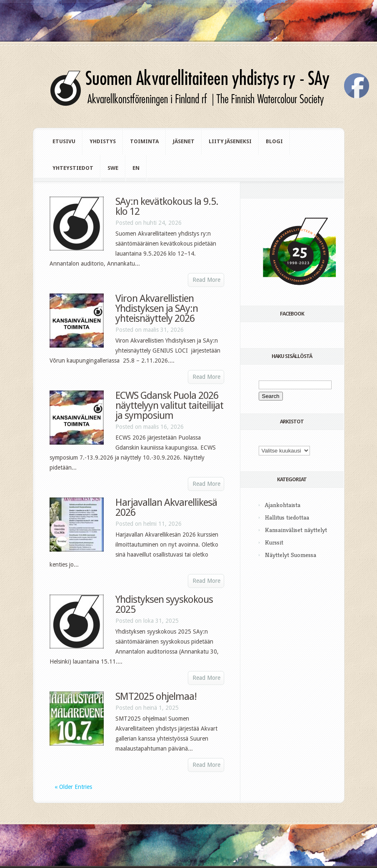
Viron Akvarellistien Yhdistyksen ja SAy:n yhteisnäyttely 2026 (157, 308)
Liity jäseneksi (230, 141)
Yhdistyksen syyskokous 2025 (164, 604)
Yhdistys (103, 141)
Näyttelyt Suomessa (291, 555)
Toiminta (144, 141)
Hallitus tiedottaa (287, 517)
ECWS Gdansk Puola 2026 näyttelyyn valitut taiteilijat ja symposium (169, 405)
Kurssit (274, 542)
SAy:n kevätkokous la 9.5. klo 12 (167, 206)
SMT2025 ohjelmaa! (156, 696)
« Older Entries (73, 787)
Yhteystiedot (73, 168)
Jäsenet (184, 141)
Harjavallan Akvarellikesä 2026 (166, 507)
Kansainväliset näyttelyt (296, 530)
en (136, 168)
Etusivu (64, 141)
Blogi (274, 141)
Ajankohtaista (283, 505)
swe (113, 168)
